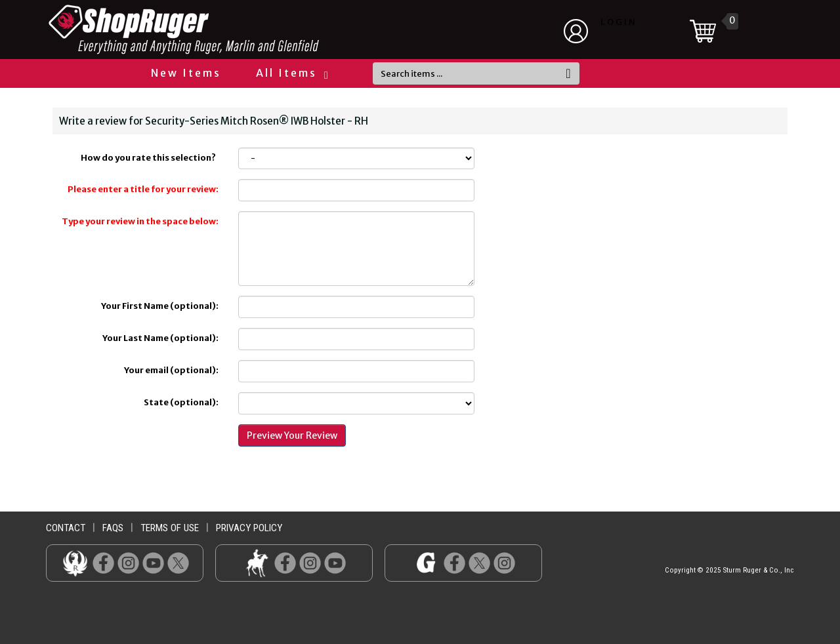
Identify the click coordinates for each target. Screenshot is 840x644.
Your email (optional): (171, 370)
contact (66, 528)
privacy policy (249, 528)
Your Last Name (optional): (160, 338)
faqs (113, 528)
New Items (186, 73)
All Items (291, 73)
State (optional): (181, 402)
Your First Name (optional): (160, 306)
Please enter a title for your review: (143, 189)
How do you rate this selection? (150, 158)
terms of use (170, 528)
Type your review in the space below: (140, 221)
